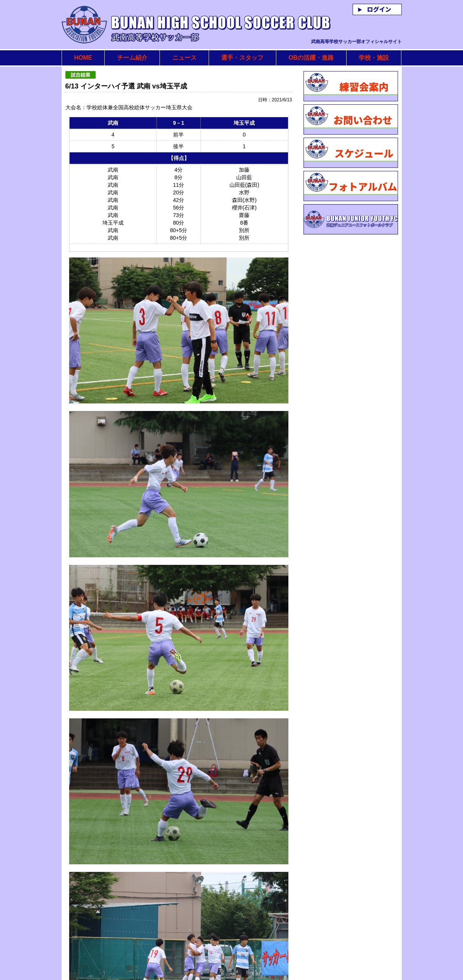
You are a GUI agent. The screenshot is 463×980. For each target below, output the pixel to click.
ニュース (184, 58)
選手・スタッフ (242, 58)
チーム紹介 (132, 58)
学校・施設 (374, 58)
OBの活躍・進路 (311, 58)
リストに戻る (265, 943)
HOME (83, 58)
